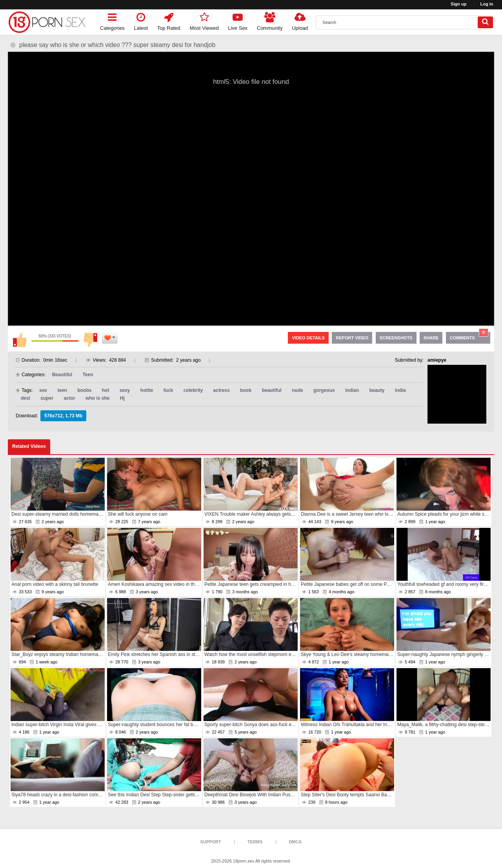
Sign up (458, 4)
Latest (141, 20)
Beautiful (62, 375)
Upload (300, 20)
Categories (112, 20)
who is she (97, 398)
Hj (122, 398)
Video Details (308, 338)
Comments (469, 336)
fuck (168, 390)
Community (270, 20)
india (400, 390)
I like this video (20, 340)
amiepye (437, 360)
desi (25, 398)
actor (69, 398)
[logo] (47, 22)
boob (246, 390)
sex (43, 390)
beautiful (272, 390)
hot (106, 390)
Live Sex (238, 20)
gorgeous (324, 390)
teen (62, 390)
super (47, 398)
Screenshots (396, 338)
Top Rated (169, 20)
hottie (147, 390)
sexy (125, 390)
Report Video (352, 338)
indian (352, 390)
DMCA (295, 842)
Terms (255, 842)
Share (431, 338)
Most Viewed (204, 20)
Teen (88, 375)
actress (222, 390)
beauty (377, 390)
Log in (487, 4)
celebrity (193, 390)
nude (297, 390)
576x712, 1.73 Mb (63, 416)
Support (211, 842)
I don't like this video (90, 340)
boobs (84, 390)
